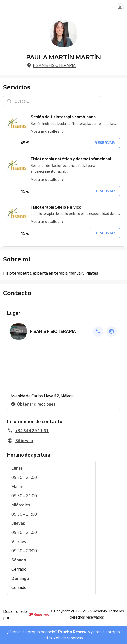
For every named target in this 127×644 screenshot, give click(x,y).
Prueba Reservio (74, 632)
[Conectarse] (120, 7)
